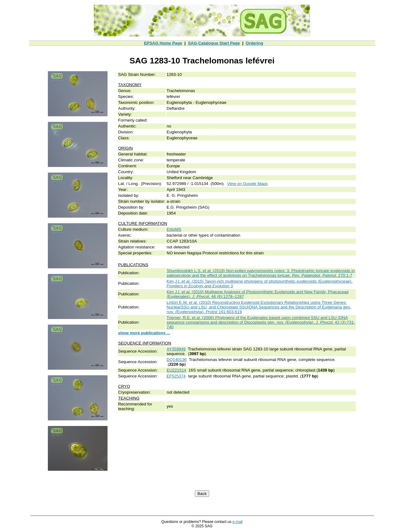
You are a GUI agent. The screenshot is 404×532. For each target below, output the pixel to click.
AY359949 (176, 349)
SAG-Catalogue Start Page (214, 43)
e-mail (238, 522)
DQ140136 (177, 360)
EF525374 (176, 376)
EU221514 (176, 370)
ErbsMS (174, 229)
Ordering (255, 43)
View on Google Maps (247, 184)
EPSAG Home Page (163, 43)
